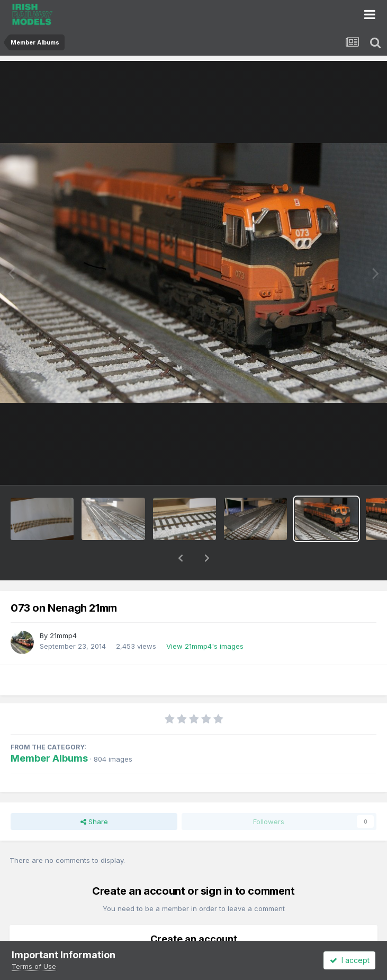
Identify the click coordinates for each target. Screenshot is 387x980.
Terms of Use (34, 966)
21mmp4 (63, 608)
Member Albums (49, 731)
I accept (350, 960)
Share (94, 794)
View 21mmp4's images (205, 619)
